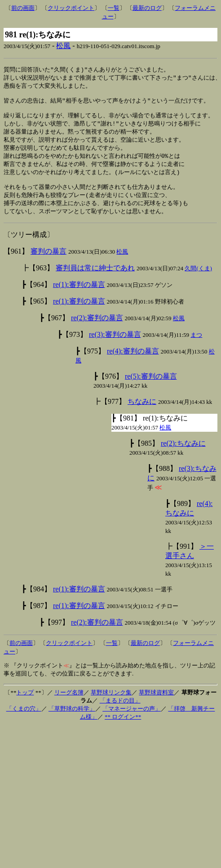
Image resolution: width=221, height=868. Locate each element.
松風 (63, 46)
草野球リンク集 (111, 704)
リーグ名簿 (69, 704)
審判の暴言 (49, 262)
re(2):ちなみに (183, 454)
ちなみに (142, 413)
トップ (25, 704)
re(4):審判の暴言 (133, 362)
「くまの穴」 (24, 720)
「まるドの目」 (120, 712)
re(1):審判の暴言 (79, 296)
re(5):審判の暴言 (151, 387)
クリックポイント (71, 8)
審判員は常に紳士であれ (95, 279)
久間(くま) (198, 280)
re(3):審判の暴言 (115, 346)
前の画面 (23, 8)
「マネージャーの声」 (132, 720)
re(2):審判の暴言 (97, 329)
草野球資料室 (156, 704)
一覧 (114, 8)
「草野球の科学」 (72, 720)
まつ (196, 346)
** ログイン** (123, 728)
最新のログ (147, 8)
